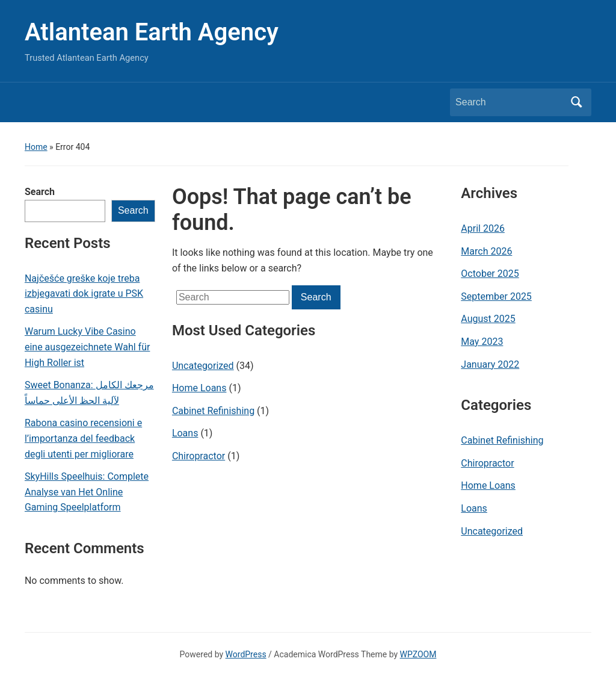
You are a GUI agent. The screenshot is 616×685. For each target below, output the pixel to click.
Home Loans (199, 388)
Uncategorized (203, 366)
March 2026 (486, 251)
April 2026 (483, 228)
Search (40, 192)
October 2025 (490, 274)
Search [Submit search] (576, 102)
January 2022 (490, 364)
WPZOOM (418, 654)
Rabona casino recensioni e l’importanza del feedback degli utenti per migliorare (83, 438)
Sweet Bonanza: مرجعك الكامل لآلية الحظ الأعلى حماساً (89, 393)
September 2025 (496, 296)
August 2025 (488, 319)
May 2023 (482, 342)
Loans (185, 433)
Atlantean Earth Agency (152, 32)
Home (36, 147)
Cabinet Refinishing (213, 411)
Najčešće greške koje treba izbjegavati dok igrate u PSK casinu (84, 294)
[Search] (510, 102)
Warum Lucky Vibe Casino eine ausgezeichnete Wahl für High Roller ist (87, 347)
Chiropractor (199, 456)
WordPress (246, 654)
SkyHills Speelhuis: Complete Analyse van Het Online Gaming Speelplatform (87, 492)
